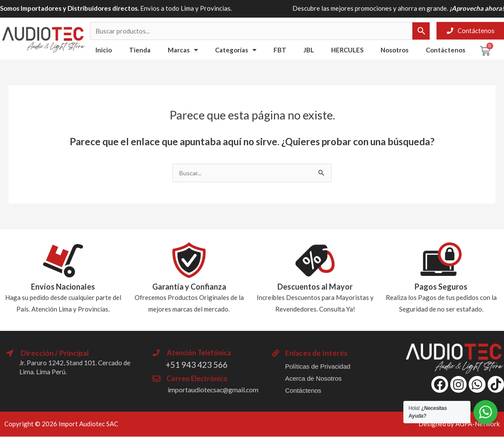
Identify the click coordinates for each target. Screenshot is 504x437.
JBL (309, 50)
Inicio (104, 50)
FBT (280, 50)
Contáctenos (446, 50)
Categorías (236, 50)
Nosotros (395, 50)
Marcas (183, 50)
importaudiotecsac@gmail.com (218, 390)
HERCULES (347, 50)
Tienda (140, 50)
